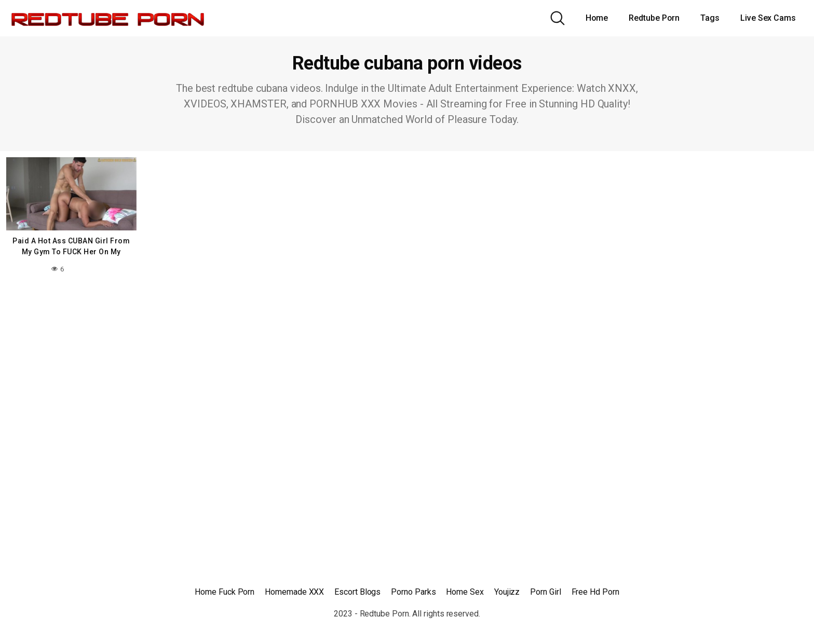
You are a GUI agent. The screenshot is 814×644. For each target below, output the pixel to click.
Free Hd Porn (595, 592)
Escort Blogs (357, 592)
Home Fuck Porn (225, 592)
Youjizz (507, 592)
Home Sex (465, 592)
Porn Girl (545, 592)
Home (597, 18)
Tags (710, 18)
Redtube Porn (654, 18)
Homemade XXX (294, 592)
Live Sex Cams (768, 18)
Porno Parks (413, 592)
